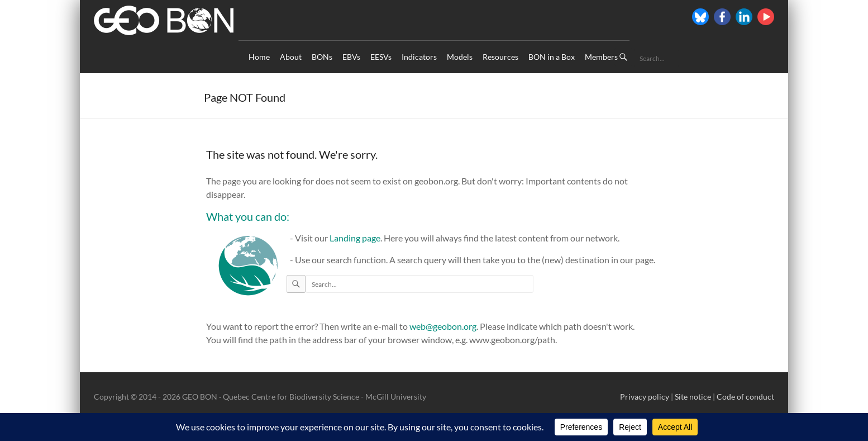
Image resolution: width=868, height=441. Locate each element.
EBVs (351, 57)
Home (259, 57)
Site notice (693, 397)
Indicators (419, 57)
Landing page (355, 238)
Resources (500, 57)
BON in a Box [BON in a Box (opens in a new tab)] (552, 57)
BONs (322, 57)
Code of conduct (745, 397)
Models (460, 57)
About (291, 57)
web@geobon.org (443, 326)
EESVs (381, 57)
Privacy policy (645, 397)
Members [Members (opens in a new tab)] (601, 57)
